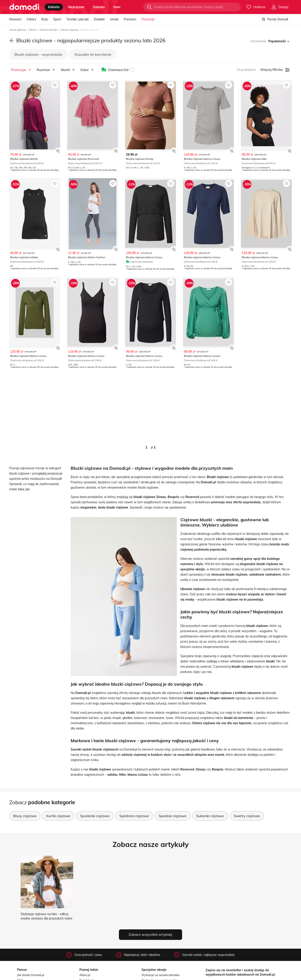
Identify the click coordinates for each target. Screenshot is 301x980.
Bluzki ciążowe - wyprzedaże (38, 54)
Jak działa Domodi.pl (31, 975)
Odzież (31, 19)
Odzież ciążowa (70, 30)
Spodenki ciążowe (95, 816)
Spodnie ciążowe (173, 816)
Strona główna (18, 30)
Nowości (15, 19)
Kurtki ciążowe (58, 816)
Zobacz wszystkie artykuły (150, 934)
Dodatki (99, 19)
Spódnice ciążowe (134, 816)
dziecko (99, 7)
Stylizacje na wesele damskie (160, 975)
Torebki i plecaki (78, 19)
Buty (45, 19)
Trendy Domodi (275, 19)
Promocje (148, 19)
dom (117, 7)
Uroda (114, 19)
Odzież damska (49, 30)
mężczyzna (76, 7)
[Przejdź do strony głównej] (24, 7)
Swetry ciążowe (247, 816)
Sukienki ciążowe (210, 816)
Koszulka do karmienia (93, 54)
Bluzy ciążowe (25, 816)
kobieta (54, 7)
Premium (130, 19)
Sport (57, 19)
